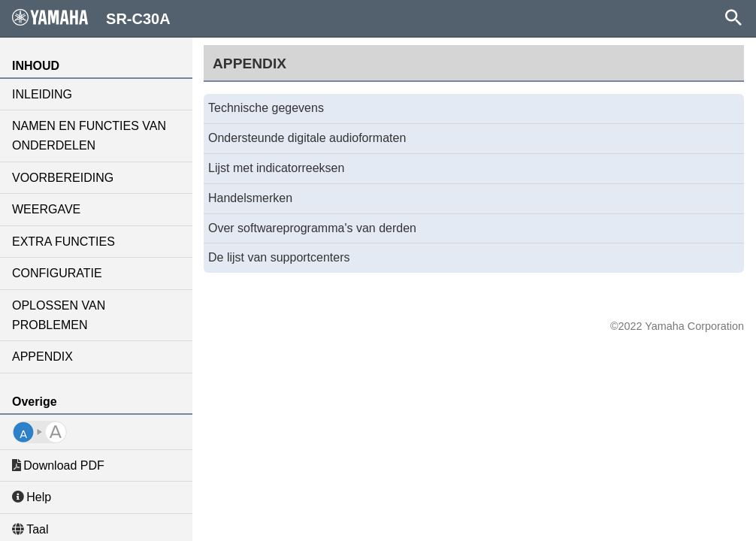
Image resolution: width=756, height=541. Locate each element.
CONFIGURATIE (57, 273)
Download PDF (58, 465)
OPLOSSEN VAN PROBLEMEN (59, 315)
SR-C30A (91, 18)
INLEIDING (42, 94)
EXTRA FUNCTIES (64, 242)
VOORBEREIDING (63, 178)
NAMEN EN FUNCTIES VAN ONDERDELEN (89, 136)
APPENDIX (42, 357)
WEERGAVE (46, 209)
